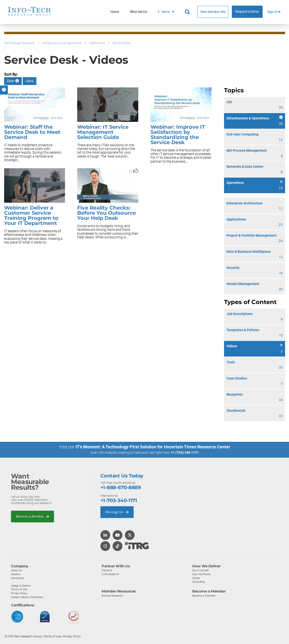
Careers (16, 574)
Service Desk (122, 43)
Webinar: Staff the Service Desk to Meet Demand (32, 132)
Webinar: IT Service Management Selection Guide (103, 132)
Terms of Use (19, 589)
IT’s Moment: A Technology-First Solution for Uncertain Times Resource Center (153, 447)
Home (115, 12)
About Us (16, 570)
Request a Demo (247, 12)
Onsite (196, 578)
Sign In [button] (274, 12)
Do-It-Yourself (200, 570)
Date (13, 81)
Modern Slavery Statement (27, 597)
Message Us (117, 512)
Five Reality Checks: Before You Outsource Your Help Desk (107, 213)
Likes (30, 81)
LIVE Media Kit (110, 574)
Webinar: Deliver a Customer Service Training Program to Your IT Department (31, 215)
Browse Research (112, 596)
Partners (107, 570)
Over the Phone (201, 574)
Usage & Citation (21, 586)
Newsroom (18, 578)
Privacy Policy (19, 593)
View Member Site (213, 12)
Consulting (198, 582)
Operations (97, 43)
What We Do (139, 12)
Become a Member (32, 516)
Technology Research (20, 43)
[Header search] (188, 12)
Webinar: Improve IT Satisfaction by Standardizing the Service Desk (178, 135)
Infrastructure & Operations (62, 43)
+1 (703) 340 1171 (185, 453)
